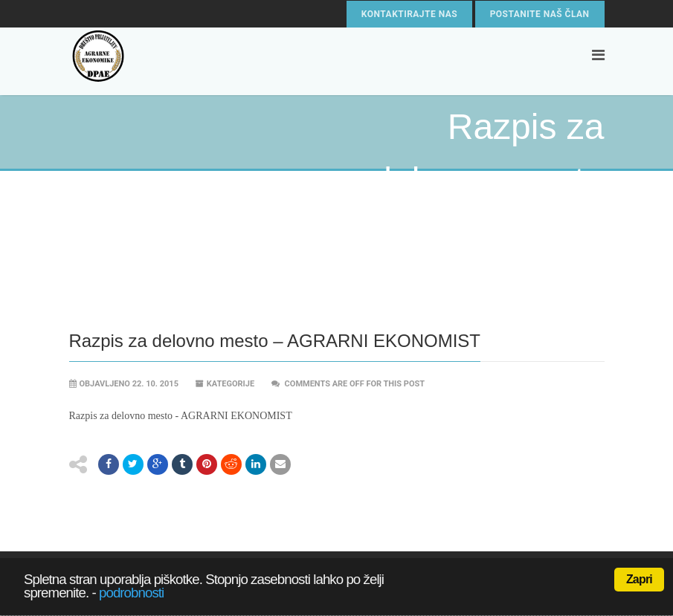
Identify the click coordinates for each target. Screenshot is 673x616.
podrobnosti (131, 593)
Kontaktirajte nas (409, 14)
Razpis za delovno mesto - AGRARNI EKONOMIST (181, 416)
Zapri (639, 579)
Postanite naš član (540, 14)
